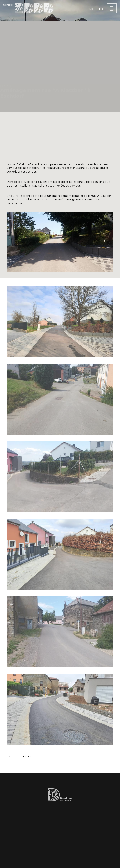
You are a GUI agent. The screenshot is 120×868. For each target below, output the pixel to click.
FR (101, 9)
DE (91, 9)
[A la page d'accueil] (28, 8)
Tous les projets (26, 757)
